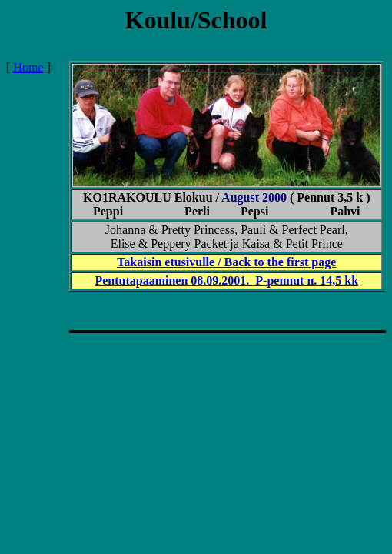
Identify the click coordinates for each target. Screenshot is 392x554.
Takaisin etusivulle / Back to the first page (226, 262)
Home (28, 67)
